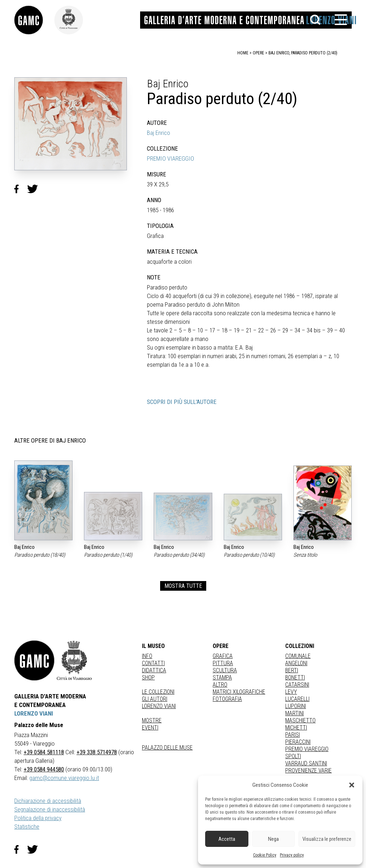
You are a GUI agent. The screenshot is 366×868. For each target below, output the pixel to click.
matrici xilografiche (239, 692)
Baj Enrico (159, 133)
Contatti (153, 663)
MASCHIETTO (300, 720)
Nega (273, 839)
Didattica (154, 670)
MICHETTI (296, 728)
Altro (220, 685)
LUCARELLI (297, 699)
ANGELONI (296, 663)
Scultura (225, 670)
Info (147, 656)
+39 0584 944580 (44, 769)
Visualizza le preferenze (327, 839)
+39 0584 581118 (44, 752)
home (243, 53)
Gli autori (155, 699)
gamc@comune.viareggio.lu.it (64, 778)
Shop (148, 677)
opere (258, 53)
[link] (34, 20)
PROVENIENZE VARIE (308, 771)
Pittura (223, 663)
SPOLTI (293, 756)
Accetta (227, 839)
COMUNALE (298, 656)
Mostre (152, 720)
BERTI (292, 670)
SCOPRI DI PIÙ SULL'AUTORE (182, 402)
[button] (352, 785)
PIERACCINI (298, 742)
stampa (222, 677)
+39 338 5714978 (97, 752)
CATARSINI (297, 685)
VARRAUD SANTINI (306, 763)
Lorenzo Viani (159, 706)
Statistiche (27, 826)
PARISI (293, 735)
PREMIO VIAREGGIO (170, 159)
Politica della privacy (38, 818)
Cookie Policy (265, 855)
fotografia (227, 699)
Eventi (150, 728)
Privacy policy (292, 855)
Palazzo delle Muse (167, 748)
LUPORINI (296, 706)
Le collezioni (158, 692)
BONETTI (295, 677)
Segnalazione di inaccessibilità (50, 809)
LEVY (291, 692)
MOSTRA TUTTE (183, 586)
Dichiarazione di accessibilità (48, 801)
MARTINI (295, 713)
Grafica (223, 656)
